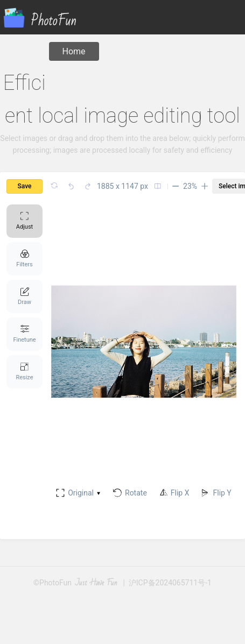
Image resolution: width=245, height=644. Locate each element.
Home (74, 51)
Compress (132, 51)
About (190, 51)
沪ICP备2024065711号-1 (170, 583)
